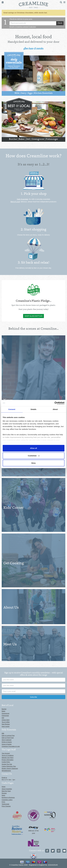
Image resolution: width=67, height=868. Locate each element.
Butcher (13, 139)
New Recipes (6, 724)
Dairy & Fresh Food (8, 738)
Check (60, 23)
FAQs (3, 802)
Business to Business (8, 798)
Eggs (30, 93)
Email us (4, 778)
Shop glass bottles (34, 316)
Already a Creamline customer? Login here (23, 27)
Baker (22, 139)
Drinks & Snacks (7, 742)
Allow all (33, 448)
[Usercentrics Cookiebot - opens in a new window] (54, 403)
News (3, 795)
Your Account (6, 753)
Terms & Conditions (8, 755)
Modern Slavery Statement (10, 769)
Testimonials (5, 804)
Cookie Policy (6, 762)
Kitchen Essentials (43, 93)
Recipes (4, 793)
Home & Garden (7, 744)
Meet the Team (6, 791)
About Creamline (7, 789)
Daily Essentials (23, 199)
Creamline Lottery (7, 800)
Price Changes (6, 806)
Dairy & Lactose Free (8, 736)
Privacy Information (8, 760)
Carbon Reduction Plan (9, 766)
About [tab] (55, 409)
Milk (17, 93)
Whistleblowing (6, 771)
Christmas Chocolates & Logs (11, 746)
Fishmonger (52, 139)
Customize (34, 456)
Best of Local (15, 202)
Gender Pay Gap (7, 764)
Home (4, 787)
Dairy (23, 93)
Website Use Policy (8, 758)
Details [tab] (34, 409)
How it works (6, 726)
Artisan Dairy (6, 720)
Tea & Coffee (6, 722)
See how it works (34, 49)
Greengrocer (38, 139)
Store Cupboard (7, 740)
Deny (33, 463)
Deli (28, 139)
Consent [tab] (12, 409)
